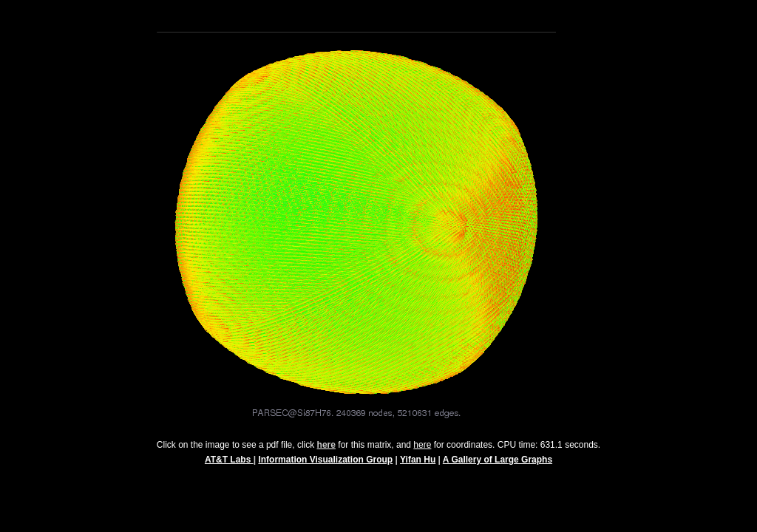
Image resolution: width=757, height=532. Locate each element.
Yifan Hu (418, 466)
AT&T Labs (229, 466)
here (422, 451)
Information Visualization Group (325, 466)
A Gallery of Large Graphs (498, 466)
